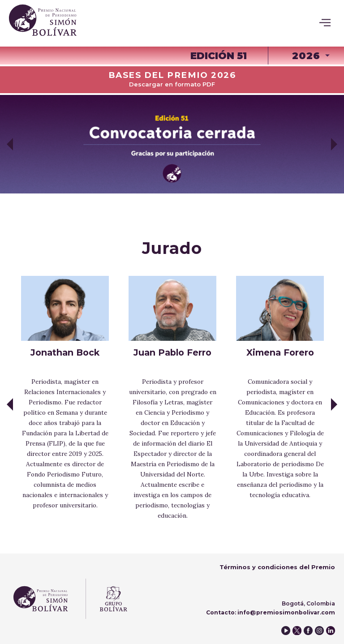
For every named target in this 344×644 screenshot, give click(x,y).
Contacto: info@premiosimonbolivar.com (271, 612)
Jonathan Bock (65, 352)
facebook (308, 631)
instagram (319, 631)
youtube (286, 631)
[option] (172, 144)
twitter (297, 631)
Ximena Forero (280, 352)
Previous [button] (10, 144)
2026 (306, 56)
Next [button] (334, 144)
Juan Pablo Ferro (172, 352)
